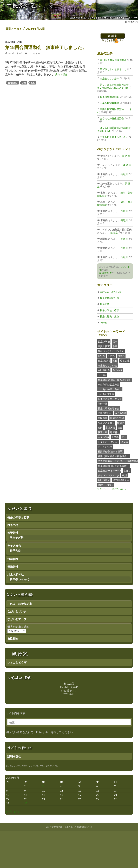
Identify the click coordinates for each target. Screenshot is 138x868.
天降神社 (13, 567)
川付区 (111, 356)
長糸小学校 (104, 341)
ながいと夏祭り (106, 423)
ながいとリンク (17, 611)
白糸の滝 (117, 370)
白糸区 (121, 356)
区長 (115, 361)
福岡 (100, 428)
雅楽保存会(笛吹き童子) (110, 451)
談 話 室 (126, 156)
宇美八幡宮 (104, 346)
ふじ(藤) (102, 375)
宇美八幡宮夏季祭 (109, 103)
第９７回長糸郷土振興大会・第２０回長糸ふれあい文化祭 (114, 86)
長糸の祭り (106, 304)
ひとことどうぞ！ (18, 662)
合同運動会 (13, 83)
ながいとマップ (17, 619)
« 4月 (9, 812)
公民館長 (103, 418)
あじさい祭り (105, 447)
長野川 (124, 174)
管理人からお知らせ (111, 292)
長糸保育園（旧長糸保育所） (113, 466)
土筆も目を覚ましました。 (114, 137)
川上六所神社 (16, 574)
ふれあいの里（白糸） (110, 389)
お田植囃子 (104, 480)
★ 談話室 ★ (105, 273)
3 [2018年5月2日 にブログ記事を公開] (43, 786)
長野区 (101, 356)
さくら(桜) (120, 413)
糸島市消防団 (105, 413)
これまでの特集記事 (20, 604)
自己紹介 (13, 638)
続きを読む (63, 75)
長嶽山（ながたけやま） (111, 351)
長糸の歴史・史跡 (109, 316)
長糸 (33, 83)
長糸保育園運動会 (109, 97)
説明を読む (14, 756)
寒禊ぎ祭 (110, 428)
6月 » (17, 812)
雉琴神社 (115, 432)
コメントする (34, 53)
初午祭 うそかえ (20, 579)
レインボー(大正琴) (108, 442)
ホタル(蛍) (103, 437)
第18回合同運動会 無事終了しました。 (46, 47)
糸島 (24, 83)
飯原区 (121, 423)
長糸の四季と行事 (18, 517)
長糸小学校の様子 (109, 310)
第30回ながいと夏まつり (113, 69)
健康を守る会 (117, 418)
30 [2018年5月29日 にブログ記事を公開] (26, 803)
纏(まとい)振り (106, 485)
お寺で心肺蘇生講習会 (112, 118)
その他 (103, 323)
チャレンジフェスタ (109, 475)
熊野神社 (103, 404)
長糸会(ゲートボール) (109, 471)
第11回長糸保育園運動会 (113, 60)
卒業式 (125, 442)
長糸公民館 (104, 361)
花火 (124, 437)
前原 (120, 428)
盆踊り (127, 471)
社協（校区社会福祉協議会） (113, 456)
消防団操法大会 (121, 480)
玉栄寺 (115, 437)
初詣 (124, 475)
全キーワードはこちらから (111, 489)
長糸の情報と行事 (13, 42)
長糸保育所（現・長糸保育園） (115, 380)
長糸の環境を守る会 (109, 408)
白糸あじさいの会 (107, 365)
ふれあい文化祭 (106, 394)
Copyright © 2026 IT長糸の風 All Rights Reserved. (69, 827)
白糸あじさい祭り (109, 78)
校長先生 (125, 361)
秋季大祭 (103, 432)
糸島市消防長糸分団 (109, 384)
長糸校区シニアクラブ (110, 399)
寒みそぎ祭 (17, 537)
